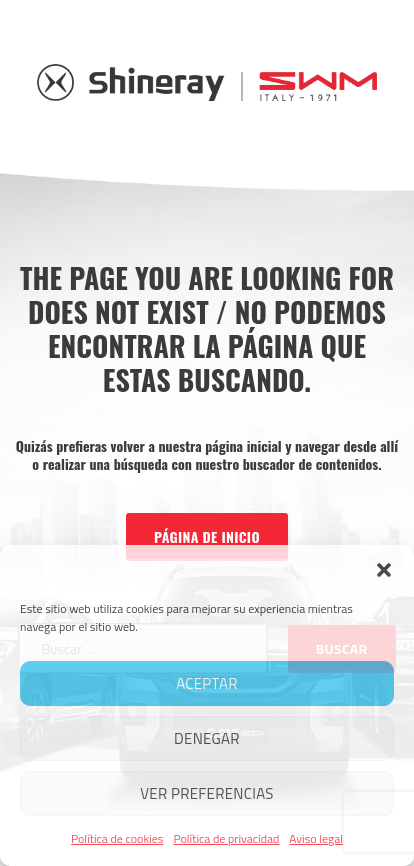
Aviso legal (316, 838)
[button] (384, 570)
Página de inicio (207, 536)
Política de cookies (117, 838)
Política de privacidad (226, 838)
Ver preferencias (206, 793)
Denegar (207, 738)
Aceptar (207, 683)
